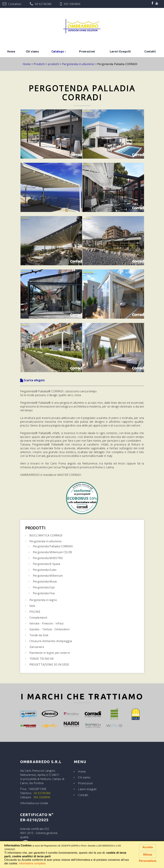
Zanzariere (37, 647)
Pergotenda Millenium (48, 576)
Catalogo (58, 51)
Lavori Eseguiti (120, 51)
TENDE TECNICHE (42, 659)
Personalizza (148, 861)
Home (11, 51)
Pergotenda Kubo (45, 570)
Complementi (38, 618)
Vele (32, 606)
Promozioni (87, 51)
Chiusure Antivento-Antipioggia (51, 641)
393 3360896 (72, 4)
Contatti (150, 51)
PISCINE (35, 612)
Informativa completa (32, 863)
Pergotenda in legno (43, 600)
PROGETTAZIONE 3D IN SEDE (49, 665)
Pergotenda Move (45, 581)
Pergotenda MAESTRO (48, 558)
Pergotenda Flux (44, 593)
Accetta (148, 847)
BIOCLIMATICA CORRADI (46, 535)
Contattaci (15, 4)
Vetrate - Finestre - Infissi (47, 623)
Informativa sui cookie (34, 803)
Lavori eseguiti (87, 789)
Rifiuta (148, 855)
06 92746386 (43, 4)
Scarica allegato (33, 380)
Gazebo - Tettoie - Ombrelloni (49, 629)
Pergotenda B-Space (47, 564)
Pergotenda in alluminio (46, 541)
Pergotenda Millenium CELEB (52, 552)
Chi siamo (32, 51)
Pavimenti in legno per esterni (50, 653)
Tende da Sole (39, 635)
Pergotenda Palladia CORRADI (53, 546)
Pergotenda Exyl (44, 587)
